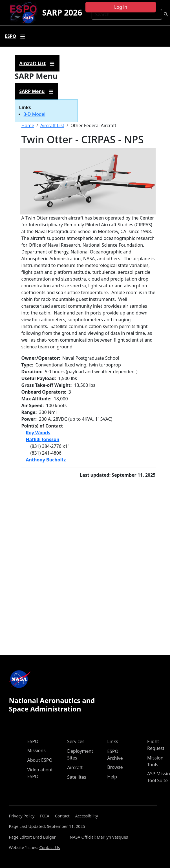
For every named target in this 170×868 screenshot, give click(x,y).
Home (28, 125)
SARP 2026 (62, 12)
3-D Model (35, 114)
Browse (115, 767)
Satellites (77, 777)
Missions (37, 750)
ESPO (33, 741)
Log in (121, 7)
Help (112, 777)
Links (113, 741)
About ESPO (40, 760)
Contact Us (49, 848)
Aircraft (75, 767)
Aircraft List (52, 125)
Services (76, 741)
